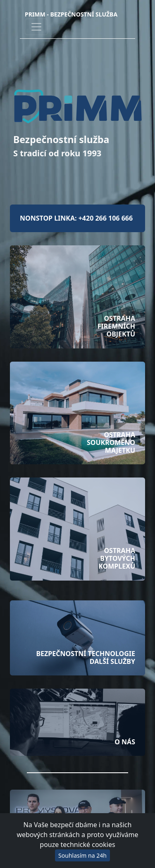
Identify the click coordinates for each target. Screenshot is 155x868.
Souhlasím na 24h (82, 855)
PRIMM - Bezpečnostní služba (71, 14)
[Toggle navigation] (36, 27)
